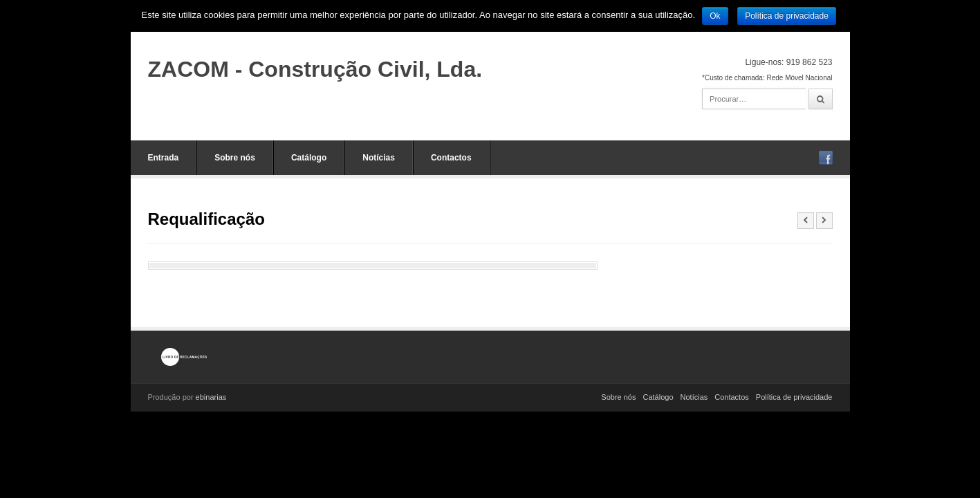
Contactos (451, 158)
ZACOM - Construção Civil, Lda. (315, 69)
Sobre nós (235, 158)
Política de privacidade (794, 397)
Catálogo (309, 158)
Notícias (379, 158)
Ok (715, 16)
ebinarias (211, 397)
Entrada (164, 158)
